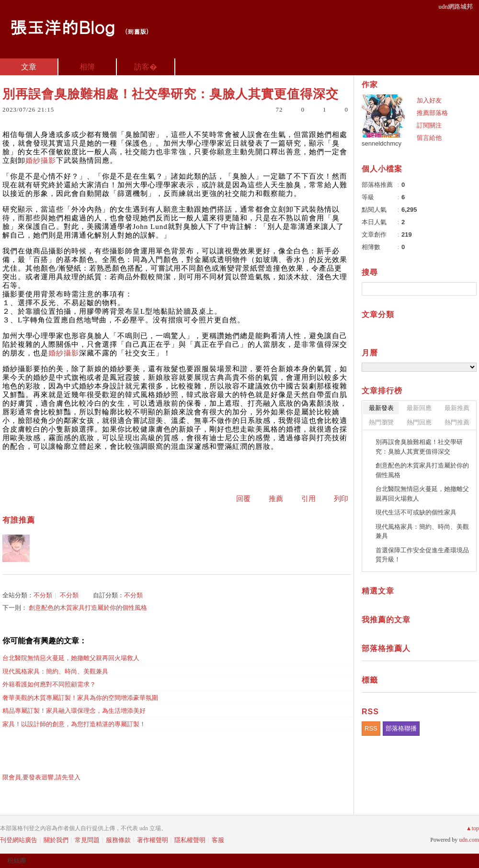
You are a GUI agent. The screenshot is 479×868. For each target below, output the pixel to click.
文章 (29, 67)
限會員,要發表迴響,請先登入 (41, 777)
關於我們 (56, 840)
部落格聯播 (401, 728)
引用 (308, 499)
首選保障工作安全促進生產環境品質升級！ (422, 555)
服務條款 (118, 840)
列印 (341, 499)
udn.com (469, 840)
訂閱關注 (429, 125)
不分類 (43, 595)
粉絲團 (17, 861)
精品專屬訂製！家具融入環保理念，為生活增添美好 (74, 711)
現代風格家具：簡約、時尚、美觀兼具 (55, 671)
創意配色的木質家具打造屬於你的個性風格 (88, 608)
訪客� (146, 67)
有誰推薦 (19, 520)
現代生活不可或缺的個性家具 (416, 512)
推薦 (276, 499)
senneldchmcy (382, 143)
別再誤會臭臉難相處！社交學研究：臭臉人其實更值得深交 (419, 447)
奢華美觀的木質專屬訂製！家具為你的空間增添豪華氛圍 (80, 698)
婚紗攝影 (41, 160)
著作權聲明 (153, 840)
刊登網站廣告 (19, 840)
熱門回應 (419, 422)
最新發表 (381, 408)
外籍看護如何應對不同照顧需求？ (49, 684)
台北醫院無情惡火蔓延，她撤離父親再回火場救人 (71, 658)
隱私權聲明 (190, 840)
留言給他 (429, 138)
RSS (371, 728)
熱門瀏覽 (381, 422)
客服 (218, 840)
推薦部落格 (432, 113)
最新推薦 (457, 408)
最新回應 (419, 408)
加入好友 (429, 100)
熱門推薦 (457, 422)
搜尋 (468, 289)
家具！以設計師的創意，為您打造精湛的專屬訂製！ (74, 724)
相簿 (87, 67)
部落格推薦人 (386, 648)
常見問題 (87, 840)
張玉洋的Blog (62, 27)
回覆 (243, 499)
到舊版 (137, 31)
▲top (473, 828)
